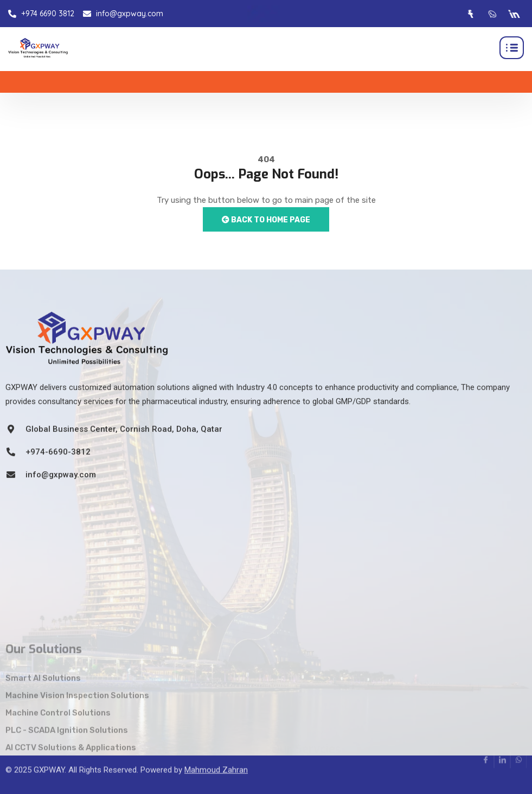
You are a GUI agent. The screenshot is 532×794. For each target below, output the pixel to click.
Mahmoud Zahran (216, 758)
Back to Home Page (266, 220)
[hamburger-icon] (512, 48)
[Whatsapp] (491, 14)
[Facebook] (470, 14)
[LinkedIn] (513, 14)
